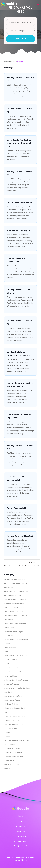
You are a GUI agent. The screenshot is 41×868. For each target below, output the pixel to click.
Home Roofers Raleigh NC (19, 230)
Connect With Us (21, 836)
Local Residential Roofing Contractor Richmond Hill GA (19, 143)
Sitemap (24, 860)
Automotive (20, 826)
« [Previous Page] (10, 565)
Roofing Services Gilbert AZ (20, 536)
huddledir (24, 857)
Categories (20, 831)
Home (6, 61)
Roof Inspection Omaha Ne (20, 203)
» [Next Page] (35, 565)
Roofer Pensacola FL (17, 508)
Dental (21, 821)
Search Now (21, 44)
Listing (13, 61)
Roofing (20, 61)
